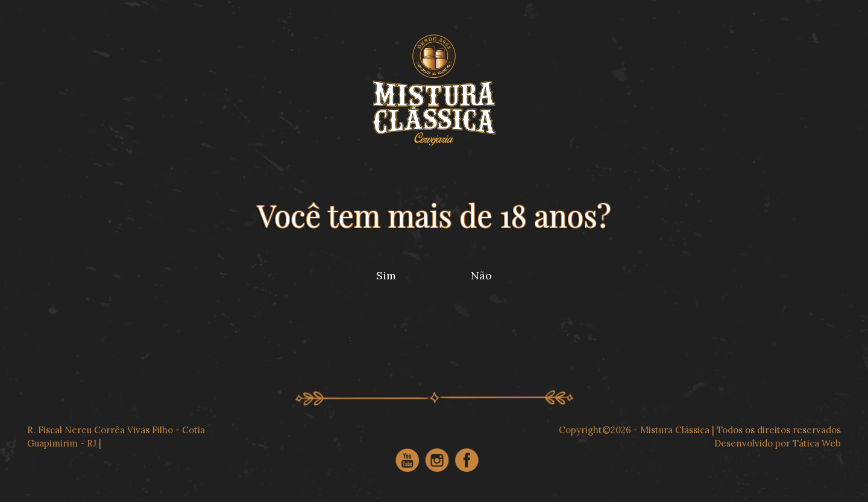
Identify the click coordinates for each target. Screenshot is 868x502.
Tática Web (817, 443)
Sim (386, 275)
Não (481, 275)
